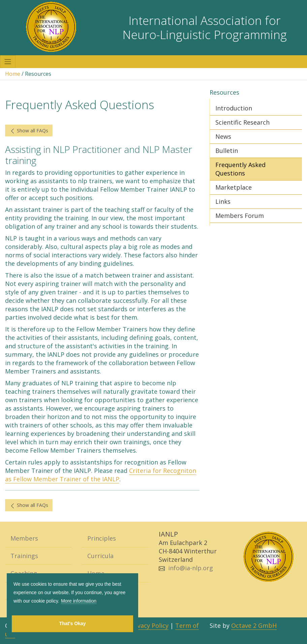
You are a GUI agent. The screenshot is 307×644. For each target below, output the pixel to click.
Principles (102, 538)
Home (13, 74)
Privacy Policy (149, 625)
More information (79, 601)
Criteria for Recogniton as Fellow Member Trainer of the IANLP (101, 475)
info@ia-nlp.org (191, 568)
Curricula (100, 556)
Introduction (234, 108)
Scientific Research (242, 122)
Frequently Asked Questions (240, 169)
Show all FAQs (29, 131)
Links (223, 201)
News (223, 136)
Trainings (24, 556)
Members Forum (240, 216)
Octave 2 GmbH (254, 625)
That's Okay (73, 623)
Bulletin (227, 151)
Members (24, 538)
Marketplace (234, 187)
